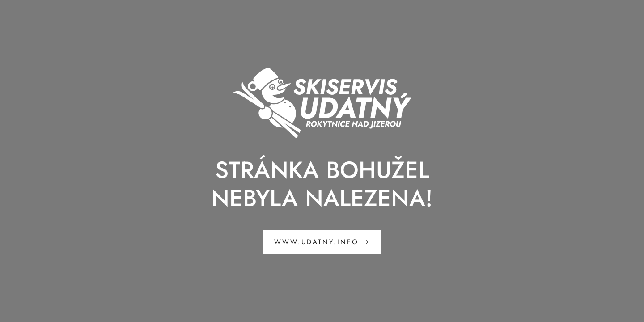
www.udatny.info (322, 242)
